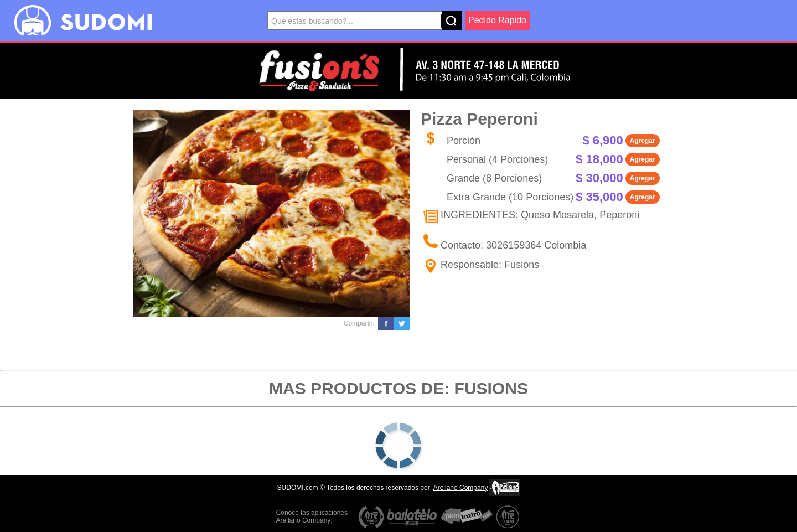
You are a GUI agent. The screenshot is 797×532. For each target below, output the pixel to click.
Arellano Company (461, 488)
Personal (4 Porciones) (497, 159)
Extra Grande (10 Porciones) (510, 197)
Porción (464, 141)
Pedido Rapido (497, 20)
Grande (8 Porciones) (494, 178)
